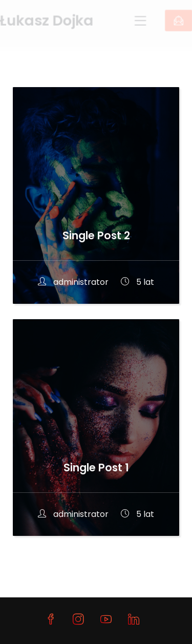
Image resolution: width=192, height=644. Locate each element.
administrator (74, 282)
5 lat (137, 282)
